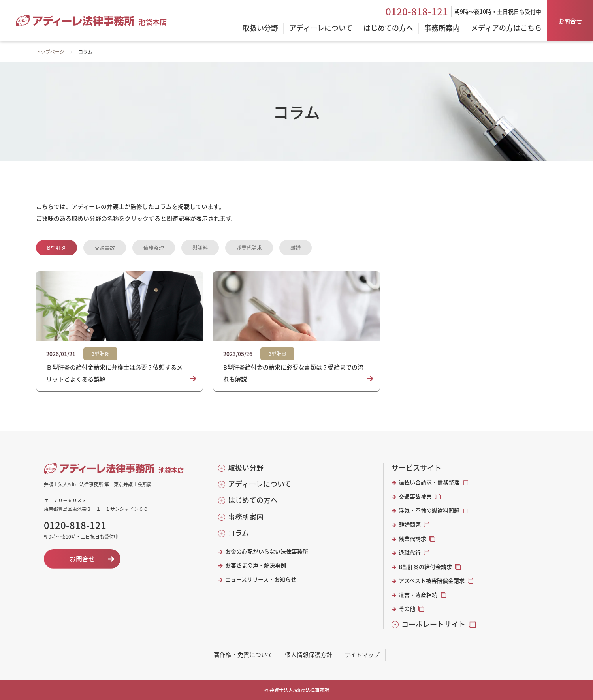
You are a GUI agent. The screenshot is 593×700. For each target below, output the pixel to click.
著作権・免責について (243, 654)
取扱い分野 (246, 468)
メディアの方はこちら (506, 28)
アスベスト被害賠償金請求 (432, 581)
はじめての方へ (253, 500)
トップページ (50, 52)
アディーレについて (260, 484)
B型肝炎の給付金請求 (425, 567)
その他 (407, 609)
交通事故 (105, 247)
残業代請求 (249, 247)
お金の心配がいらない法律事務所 (267, 551)
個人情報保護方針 (309, 654)
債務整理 (154, 247)
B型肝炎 (56, 247)
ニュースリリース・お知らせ (261, 579)
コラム (238, 533)
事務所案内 (246, 517)
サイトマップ (362, 654)
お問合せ (570, 21)
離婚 (296, 247)
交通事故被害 (415, 496)
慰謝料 (200, 247)
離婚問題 (410, 525)
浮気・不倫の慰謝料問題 (429, 510)
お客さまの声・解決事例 (256, 565)
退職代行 (410, 553)
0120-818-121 (417, 11)
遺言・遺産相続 (418, 595)
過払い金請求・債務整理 (429, 482)
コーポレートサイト (433, 624)
